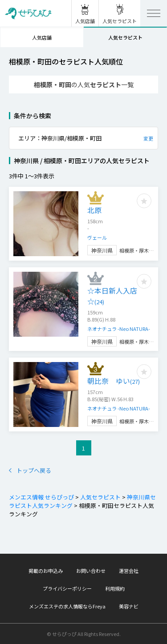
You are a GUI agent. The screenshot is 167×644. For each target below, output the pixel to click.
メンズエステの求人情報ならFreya (67, 606)
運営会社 (129, 571)
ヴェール (97, 237)
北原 (94, 210)
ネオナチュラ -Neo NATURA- (119, 329)
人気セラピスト (125, 37)
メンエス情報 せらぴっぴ (41, 497)
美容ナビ (129, 606)
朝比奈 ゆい (114, 381)
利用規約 (115, 588)
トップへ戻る (30, 470)
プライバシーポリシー (67, 588)
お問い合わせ (91, 571)
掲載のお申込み (46, 571)
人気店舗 (42, 37)
